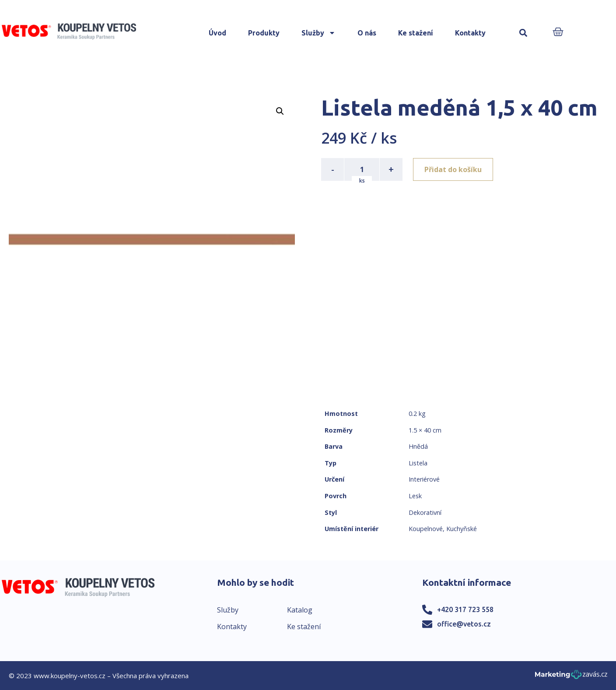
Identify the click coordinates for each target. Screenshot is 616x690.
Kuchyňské (462, 529)
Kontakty (470, 33)
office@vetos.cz (464, 624)
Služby (318, 33)
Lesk (415, 496)
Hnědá (418, 446)
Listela (418, 463)
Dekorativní (425, 512)
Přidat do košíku (453, 169)
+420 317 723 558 (465, 609)
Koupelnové (426, 529)
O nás (367, 33)
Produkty (264, 33)
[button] (523, 33)
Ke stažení (416, 33)
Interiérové (424, 479)
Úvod (217, 33)
